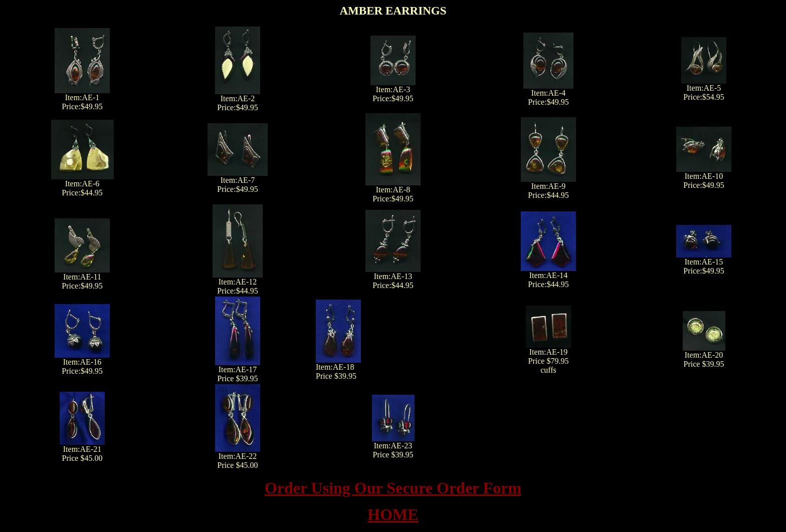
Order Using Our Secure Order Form (393, 488)
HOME (393, 514)
